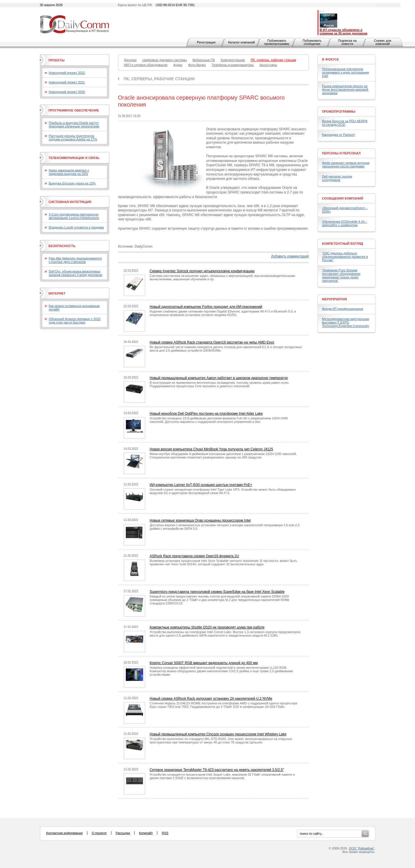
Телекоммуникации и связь (74, 158)
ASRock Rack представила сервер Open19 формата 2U (194, 556)
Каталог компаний (241, 42)
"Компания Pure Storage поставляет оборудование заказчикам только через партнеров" (341, 275)
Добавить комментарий (290, 256)
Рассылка (123, 833)
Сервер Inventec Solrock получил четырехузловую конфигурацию (202, 271)
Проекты (57, 60)
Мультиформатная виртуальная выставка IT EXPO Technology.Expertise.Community (346, 322)
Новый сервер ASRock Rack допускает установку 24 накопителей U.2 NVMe (211, 699)
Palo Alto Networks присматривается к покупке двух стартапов (75, 260)
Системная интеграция (70, 202)
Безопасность (62, 246)
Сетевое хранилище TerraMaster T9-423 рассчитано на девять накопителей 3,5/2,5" (217, 770)
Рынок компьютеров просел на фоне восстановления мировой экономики (345, 89)
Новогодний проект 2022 (67, 73)
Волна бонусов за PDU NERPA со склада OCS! (345, 123)
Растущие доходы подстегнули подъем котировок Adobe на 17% (73, 138)
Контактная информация (64, 833)
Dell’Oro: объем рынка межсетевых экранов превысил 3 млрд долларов (76, 273)
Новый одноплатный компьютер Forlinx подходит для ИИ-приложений (206, 307)
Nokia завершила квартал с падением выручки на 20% (69, 172)
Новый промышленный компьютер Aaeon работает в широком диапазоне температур (219, 378)
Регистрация (206, 42)
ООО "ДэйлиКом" (361, 848)
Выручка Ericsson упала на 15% (72, 183)
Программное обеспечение (74, 110)
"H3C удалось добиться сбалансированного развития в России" (345, 257)
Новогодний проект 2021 (67, 82)
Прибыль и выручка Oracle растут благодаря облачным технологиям (74, 125)
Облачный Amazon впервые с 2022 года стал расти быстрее (75, 321)
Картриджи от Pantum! (339, 135)
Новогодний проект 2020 (67, 92)
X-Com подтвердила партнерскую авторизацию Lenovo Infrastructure (74, 216)
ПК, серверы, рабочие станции (159, 79)
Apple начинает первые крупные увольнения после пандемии (346, 165)
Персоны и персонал (342, 153)
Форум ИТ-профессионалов (343, 309)
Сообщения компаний (343, 198)
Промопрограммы (339, 112)
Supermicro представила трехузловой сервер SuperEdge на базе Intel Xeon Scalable (217, 592)
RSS (165, 833)
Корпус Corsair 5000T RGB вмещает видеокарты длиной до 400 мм (204, 663)
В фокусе (331, 59)
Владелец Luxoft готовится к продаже (76, 227)
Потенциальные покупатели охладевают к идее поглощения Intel (346, 72)
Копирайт (146, 833)
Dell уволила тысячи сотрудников (337, 178)
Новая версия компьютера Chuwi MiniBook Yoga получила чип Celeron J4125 (212, 449)
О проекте (99, 833)
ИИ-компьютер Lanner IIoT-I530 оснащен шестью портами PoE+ (201, 485)
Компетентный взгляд (343, 244)
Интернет (57, 293)
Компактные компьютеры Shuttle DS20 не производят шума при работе (207, 627)
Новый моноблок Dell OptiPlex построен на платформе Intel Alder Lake (206, 414)
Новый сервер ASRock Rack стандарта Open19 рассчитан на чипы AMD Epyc (212, 342)
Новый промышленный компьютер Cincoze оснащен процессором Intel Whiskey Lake (218, 734)
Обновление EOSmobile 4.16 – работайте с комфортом (345, 223)
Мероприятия (335, 299)
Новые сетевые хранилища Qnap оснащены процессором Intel (200, 520)
